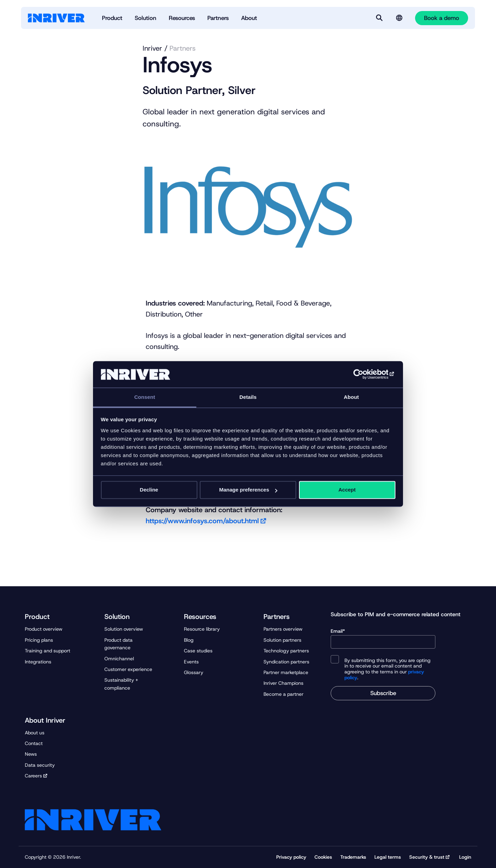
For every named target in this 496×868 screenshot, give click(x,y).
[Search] (379, 18)
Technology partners (286, 651)
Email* (383, 638)
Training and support (48, 651)
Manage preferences (248, 490)
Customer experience (128, 669)
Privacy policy (291, 857)
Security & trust (427, 857)
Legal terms (388, 857)
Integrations (38, 662)
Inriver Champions (283, 683)
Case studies (198, 651)
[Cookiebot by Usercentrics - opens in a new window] (365, 374)
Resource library (202, 629)
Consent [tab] (145, 397)
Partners (183, 48)
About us (35, 733)
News (31, 754)
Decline (149, 490)
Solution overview (124, 629)
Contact (34, 743)
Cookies (323, 857)
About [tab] (351, 397)
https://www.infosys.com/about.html (202, 521)
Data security (40, 765)
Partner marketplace (286, 672)
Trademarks (353, 857)
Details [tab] (248, 397)
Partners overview (283, 629)
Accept (347, 490)
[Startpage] (56, 18)
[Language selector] (399, 18)
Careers (33, 776)
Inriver (152, 48)
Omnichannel (119, 659)
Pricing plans (39, 640)
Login (465, 857)
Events (191, 662)
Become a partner (283, 694)
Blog (189, 640)
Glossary (194, 672)
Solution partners (282, 640)
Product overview (44, 629)
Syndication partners (286, 662)
